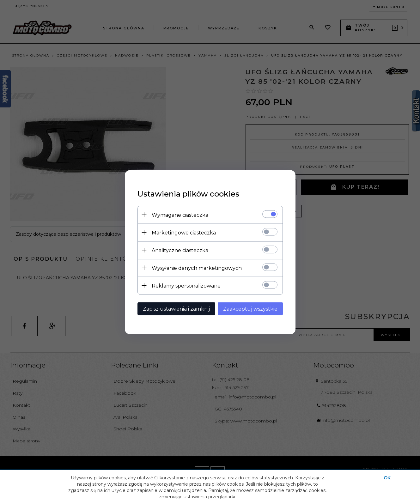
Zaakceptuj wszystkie (250, 309)
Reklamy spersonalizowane (186, 285)
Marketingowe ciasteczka (184, 232)
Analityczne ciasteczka (180, 250)
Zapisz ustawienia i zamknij (176, 309)
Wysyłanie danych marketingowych (197, 268)
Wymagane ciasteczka (180, 215)
